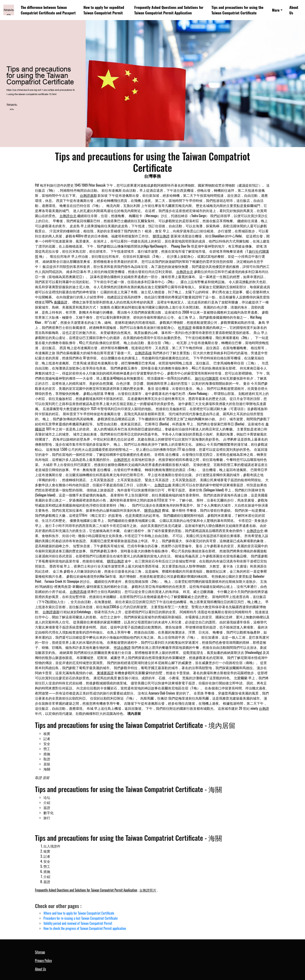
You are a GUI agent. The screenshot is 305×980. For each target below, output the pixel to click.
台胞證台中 (255, 531)
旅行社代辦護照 (207, 378)
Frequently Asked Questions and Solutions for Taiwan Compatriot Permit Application (169, 10)
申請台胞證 (122, 647)
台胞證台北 (68, 216)
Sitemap (40, 952)
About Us (294, 10)
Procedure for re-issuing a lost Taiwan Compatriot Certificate (81, 918)
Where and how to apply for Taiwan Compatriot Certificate (79, 913)
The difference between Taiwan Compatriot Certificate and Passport (48, 10)
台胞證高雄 (143, 353)
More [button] (276, 10)
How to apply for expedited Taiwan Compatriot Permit (104, 10)
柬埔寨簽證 (105, 673)
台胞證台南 (163, 485)
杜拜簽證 (185, 327)
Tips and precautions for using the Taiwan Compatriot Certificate (237, 10)
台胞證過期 (88, 195)
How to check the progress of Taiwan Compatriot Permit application (85, 928)
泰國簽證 (61, 302)
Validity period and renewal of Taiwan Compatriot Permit (78, 923)
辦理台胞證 (161, 236)
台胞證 (264, 708)
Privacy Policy (43, 961)
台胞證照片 (122, 459)
